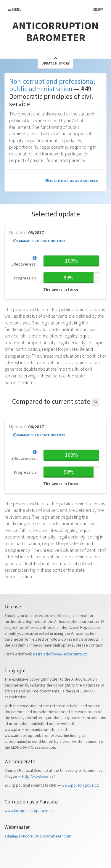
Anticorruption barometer (55, 32)
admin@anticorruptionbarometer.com (38, 836)
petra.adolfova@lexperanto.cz (60, 654)
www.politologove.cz (80, 785)
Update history (55, 61)
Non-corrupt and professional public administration (52, 85)
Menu (15, 9)
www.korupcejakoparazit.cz (29, 811)
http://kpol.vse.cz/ (39, 776)
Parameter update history (39, 241)
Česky (98, 9)
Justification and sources (72, 181)
